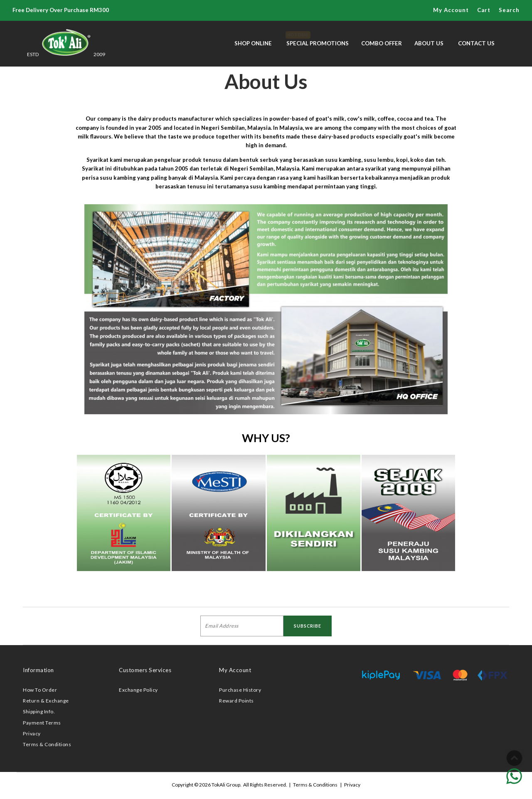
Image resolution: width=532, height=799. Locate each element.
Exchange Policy (138, 690)
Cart (484, 10)
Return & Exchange (46, 701)
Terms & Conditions (47, 744)
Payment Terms (42, 723)
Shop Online (253, 43)
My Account (451, 10)
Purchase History (240, 690)
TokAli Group (226, 785)
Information (38, 670)
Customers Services (145, 670)
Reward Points (236, 701)
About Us (429, 43)
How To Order (40, 690)
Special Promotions (318, 39)
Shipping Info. (39, 711)
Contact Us (476, 43)
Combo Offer (382, 43)
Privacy (32, 733)
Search (509, 10)
